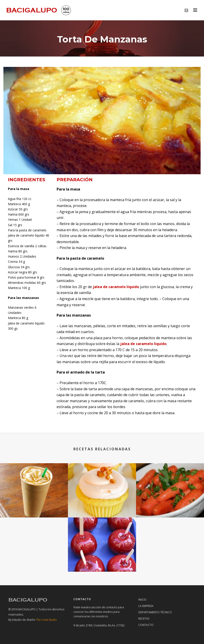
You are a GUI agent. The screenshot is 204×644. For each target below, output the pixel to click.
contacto (111, 607)
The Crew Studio (35, 620)
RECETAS (144, 619)
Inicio (142, 600)
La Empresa (146, 606)
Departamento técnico (155, 612)
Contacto (146, 625)
